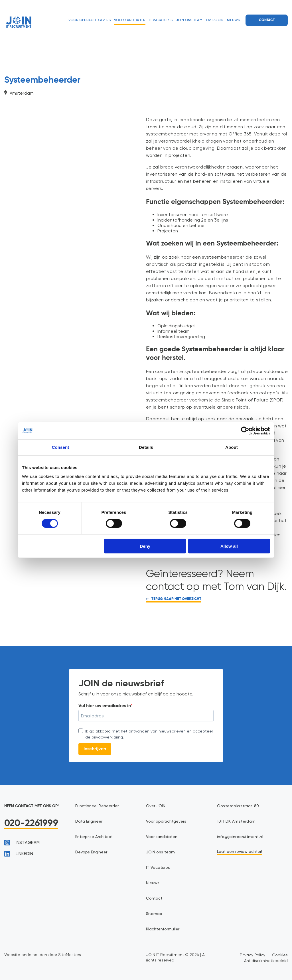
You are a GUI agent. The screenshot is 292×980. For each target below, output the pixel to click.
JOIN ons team (189, 20)
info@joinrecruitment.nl (240, 837)
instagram (22, 843)
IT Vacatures (161, 20)
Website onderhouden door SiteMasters (43, 955)
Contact (267, 20)
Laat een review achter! (240, 852)
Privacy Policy (253, 955)
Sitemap (154, 914)
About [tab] (232, 447)
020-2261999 (31, 823)
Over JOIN (215, 20)
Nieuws (233, 20)
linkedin (19, 854)
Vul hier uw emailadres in (105, 706)
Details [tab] (146, 447)
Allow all (229, 546)
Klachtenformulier (163, 929)
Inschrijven (95, 749)
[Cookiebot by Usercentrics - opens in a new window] (245, 431)
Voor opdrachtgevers (90, 20)
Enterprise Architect (94, 837)
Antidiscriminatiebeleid (266, 961)
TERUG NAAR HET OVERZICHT (174, 599)
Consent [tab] (61, 447)
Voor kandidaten (130, 20)
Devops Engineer (91, 852)
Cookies (280, 955)
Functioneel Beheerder (97, 806)
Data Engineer (89, 821)
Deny (145, 546)
